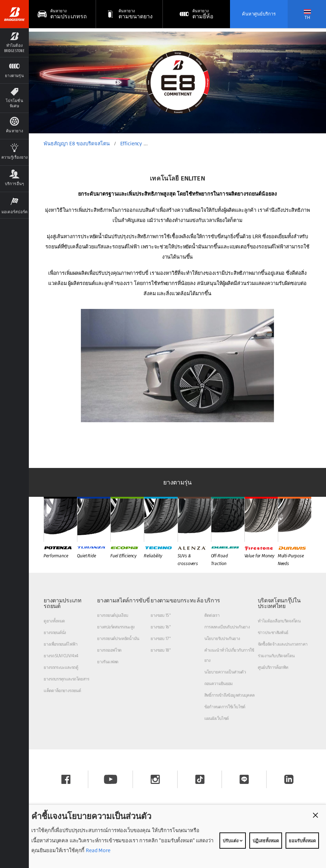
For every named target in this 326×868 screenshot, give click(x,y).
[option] (177, 83)
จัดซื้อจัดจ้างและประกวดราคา (283, 644)
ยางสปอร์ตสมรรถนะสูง (116, 627)
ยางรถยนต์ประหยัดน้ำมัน (118, 638)
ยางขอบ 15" (161, 615)
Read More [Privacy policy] (97, 850)
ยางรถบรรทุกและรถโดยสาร (66, 679)
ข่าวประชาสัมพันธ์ (273, 632)
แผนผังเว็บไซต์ (217, 718)
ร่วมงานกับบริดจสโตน (276, 656)
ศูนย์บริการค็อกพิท (273, 667)
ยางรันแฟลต (108, 662)
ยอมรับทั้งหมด (302, 841)
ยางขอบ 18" (161, 650)
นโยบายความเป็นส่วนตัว (225, 672)
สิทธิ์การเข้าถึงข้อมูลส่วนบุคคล (229, 695)
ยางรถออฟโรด (109, 650)
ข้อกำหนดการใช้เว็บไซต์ (225, 707)
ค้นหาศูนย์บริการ (259, 14)
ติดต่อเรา (212, 615)
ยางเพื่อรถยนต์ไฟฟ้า (60, 644)
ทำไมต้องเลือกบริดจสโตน (279, 621)
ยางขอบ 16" (161, 627)
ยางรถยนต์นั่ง (55, 632)
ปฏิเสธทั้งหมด (266, 841)
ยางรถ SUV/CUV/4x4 (61, 656)
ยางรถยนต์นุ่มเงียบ (113, 615)
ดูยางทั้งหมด (54, 621)
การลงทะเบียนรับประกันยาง (227, 627)
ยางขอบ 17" (161, 638)
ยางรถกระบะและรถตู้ (61, 667)
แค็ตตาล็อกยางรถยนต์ (62, 690)
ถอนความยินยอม (219, 683)
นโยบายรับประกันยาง (222, 638)
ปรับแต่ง (233, 841)
